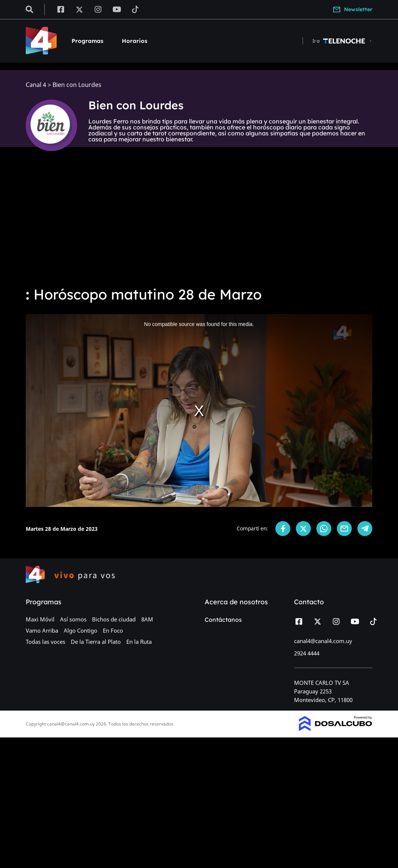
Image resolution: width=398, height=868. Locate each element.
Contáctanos (223, 620)
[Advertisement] (199, 224)
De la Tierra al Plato (96, 642)
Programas (87, 41)
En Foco (113, 630)
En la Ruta (139, 642)
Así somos (73, 619)
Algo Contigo (80, 630)
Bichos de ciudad (114, 619)
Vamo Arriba (42, 630)
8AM (147, 619)
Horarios (135, 41)
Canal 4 (36, 85)
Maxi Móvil (40, 619)
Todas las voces (45, 642)
